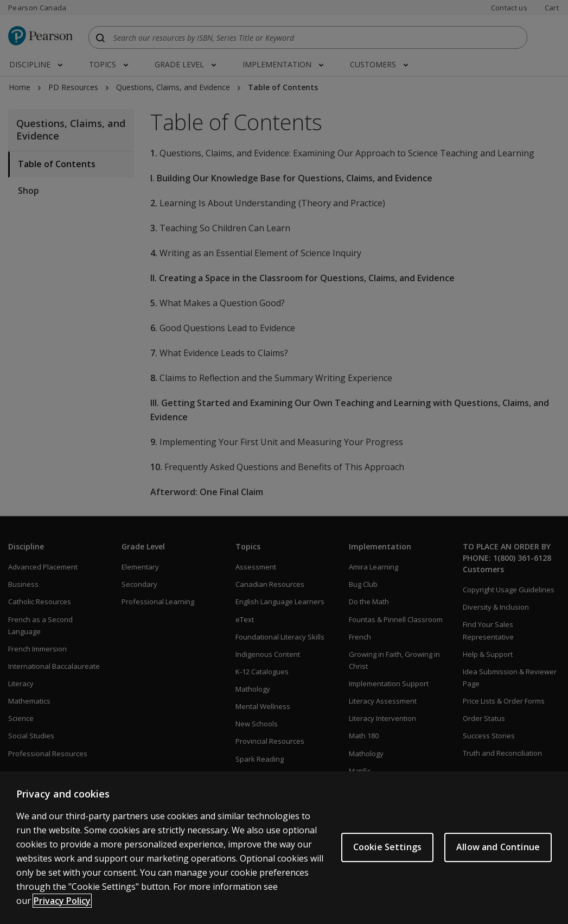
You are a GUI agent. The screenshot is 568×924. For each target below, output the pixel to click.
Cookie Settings (387, 856)
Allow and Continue (498, 856)
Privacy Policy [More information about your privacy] (62, 909)
